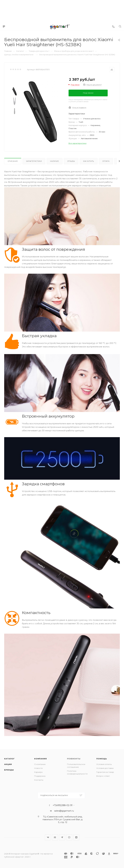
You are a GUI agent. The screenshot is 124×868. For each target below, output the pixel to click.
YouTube (69, 837)
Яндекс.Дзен (76, 837)
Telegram (62, 837)
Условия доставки (105, 768)
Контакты (39, 780)
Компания (40, 759)
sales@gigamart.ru (64, 811)
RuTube (55, 837)
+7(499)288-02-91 (63, 805)
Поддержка (40, 776)
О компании (40, 764)
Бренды (9, 770)
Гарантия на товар (105, 772)
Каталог (9, 759)
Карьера (38, 772)
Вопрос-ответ (103, 776)
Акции (8, 764)
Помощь (102, 759)
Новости (38, 768)
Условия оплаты (104, 764)
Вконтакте (48, 837)
